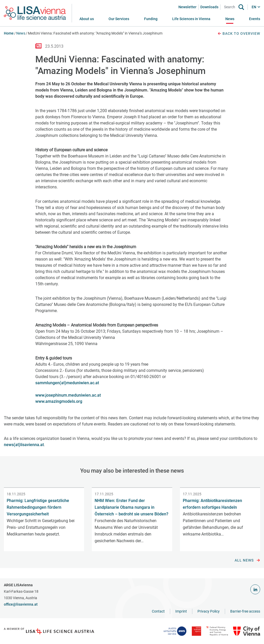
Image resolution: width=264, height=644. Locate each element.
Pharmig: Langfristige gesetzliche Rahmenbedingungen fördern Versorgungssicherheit (38, 507)
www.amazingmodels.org (59, 401)
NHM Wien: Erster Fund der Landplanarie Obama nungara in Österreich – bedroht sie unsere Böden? (131, 507)
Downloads (209, 7)
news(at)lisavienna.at (24, 445)
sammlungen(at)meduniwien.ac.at (67, 383)
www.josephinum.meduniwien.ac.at (68, 395)
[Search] (230, 7)
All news (247, 561)
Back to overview (239, 34)
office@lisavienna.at (21, 604)
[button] (119, 19)
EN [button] (254, 7)
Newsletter (187, 7)
